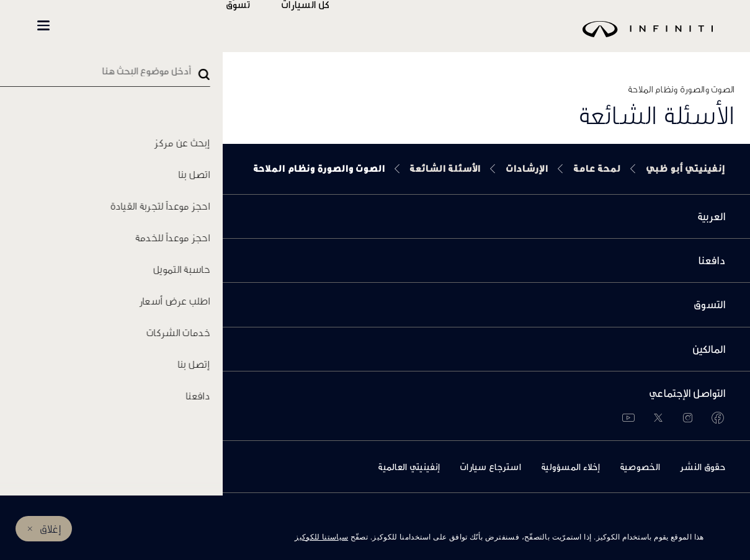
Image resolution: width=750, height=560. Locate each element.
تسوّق (275, 26)
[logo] (406, 38)
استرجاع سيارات (490, 467)
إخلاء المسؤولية (570, 467)
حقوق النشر (703, 467)
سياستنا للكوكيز (321, 537)
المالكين (200, 26)
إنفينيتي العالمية (409, 467)
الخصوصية (640, 467)
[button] (43, 25)
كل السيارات (342, 26)
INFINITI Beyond (106, 26)
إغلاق (51, 529)
